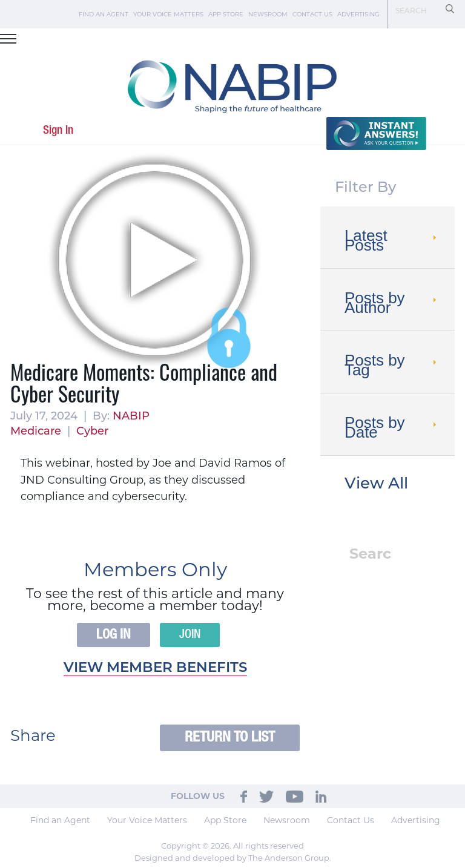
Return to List (230, 738)
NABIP (131, 417)
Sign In (58, 130)
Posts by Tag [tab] (392, 365)
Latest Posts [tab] (392, 240)
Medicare (36, 432)
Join (190, 635)
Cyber (92, 432)
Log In (114, 635)
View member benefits (155, 669)
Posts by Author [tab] (392, 303)
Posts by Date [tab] (392, 427)
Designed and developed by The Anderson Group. (233, 858)
